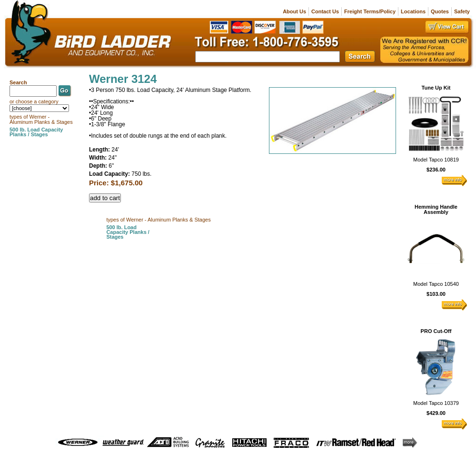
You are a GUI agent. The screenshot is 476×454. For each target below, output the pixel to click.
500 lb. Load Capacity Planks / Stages (128, 232)
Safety (462, 11)
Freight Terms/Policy (370, 11)
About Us (294, 11)
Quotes (440, 11)
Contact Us (325, 11)
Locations (413, 11)
